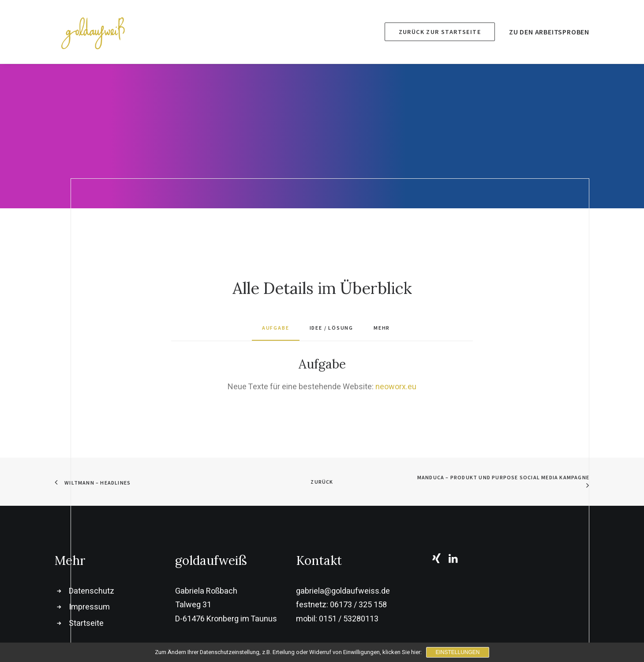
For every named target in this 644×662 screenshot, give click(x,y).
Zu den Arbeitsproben (549, 32)
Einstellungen (457, 652)
